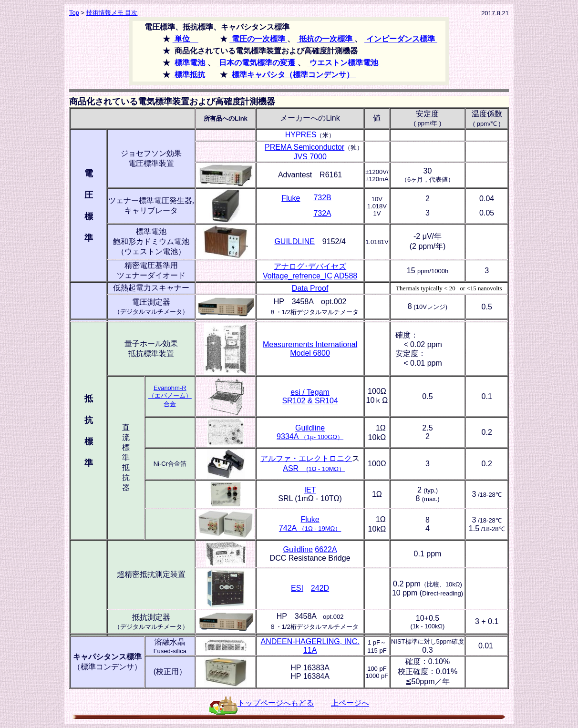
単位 (186, 39)
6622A (326, 549)
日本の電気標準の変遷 (257, 63)
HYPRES (301, 135)
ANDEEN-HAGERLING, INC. (310, 641)
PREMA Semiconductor (304, 147)
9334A (310, 436)
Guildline (310, 428)
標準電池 (190, 63)
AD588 (346, 276)
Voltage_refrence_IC (298, 276)
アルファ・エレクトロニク (306, 458)
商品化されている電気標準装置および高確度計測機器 (172, 102)
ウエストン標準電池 (344, 63)
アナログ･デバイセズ (310, 266)
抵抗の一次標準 (326, 39)
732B (322, 198)
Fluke (291, 198)
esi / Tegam (310, 392)
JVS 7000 (310, 157)
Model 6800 (310, 353)
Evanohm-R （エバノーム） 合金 (170, 396)
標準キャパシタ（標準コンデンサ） (293, 75)
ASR (314, 468)
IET (310, 490)
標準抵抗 (189, 75)
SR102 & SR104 (310, 401)
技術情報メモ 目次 (112, 13)
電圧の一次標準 (258, 39)
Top (74, 13)
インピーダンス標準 (401, 39)
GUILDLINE (294, 241)
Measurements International (310, 344)
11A (310, 650)
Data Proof (310, 288)
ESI (297, 588)
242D (320, 588)
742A (310, 528)
